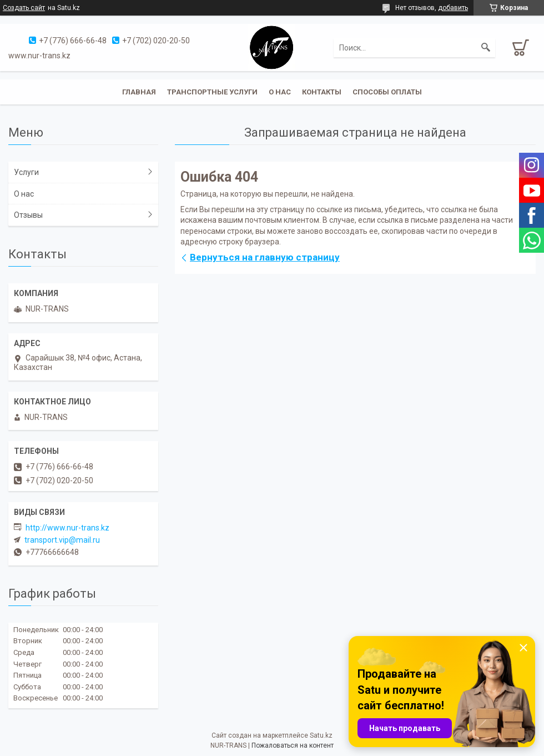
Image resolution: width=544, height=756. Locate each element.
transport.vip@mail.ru (62, 540)
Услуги (26, 172)
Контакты (322, 92)
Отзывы (28, 215)
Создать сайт (24, 8)
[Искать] (486, 48)
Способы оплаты (387, 92)
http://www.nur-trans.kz (67, 528)
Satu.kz (321, 735)
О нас (280, 92)
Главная (139, 92)
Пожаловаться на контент (293, 745)
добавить (453, 8)
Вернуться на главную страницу (265, 257)
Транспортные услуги (212, 92)
